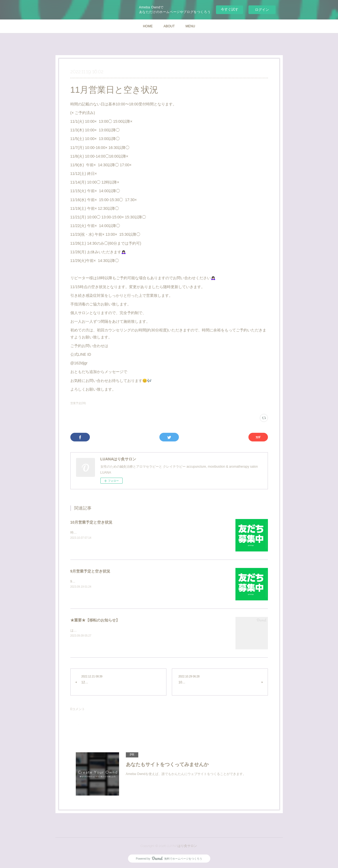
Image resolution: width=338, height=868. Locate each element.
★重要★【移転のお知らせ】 (95, 620)
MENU (190, 26)
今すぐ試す (230, 9)
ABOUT (169, 26)
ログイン (262, 10)
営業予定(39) (78, 403)
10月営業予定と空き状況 (91, 522)
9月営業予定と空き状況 (90, 571)
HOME (148, 26)
